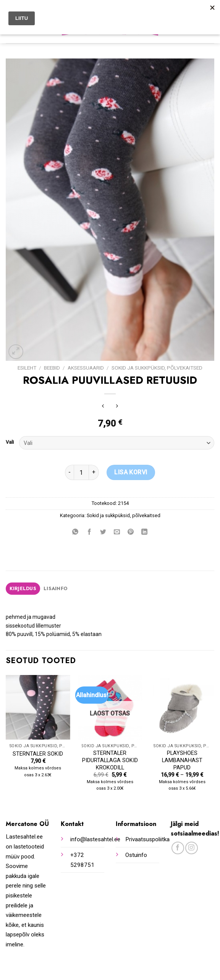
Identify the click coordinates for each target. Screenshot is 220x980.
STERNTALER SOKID (38, 754)
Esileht (27, 368)
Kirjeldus (23, 588)
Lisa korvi (131, 472)
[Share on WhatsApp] (75, 533)
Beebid (52, 368)
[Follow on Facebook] (178, 848)
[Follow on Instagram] (192, 848)
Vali (10, 442)
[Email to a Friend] (117, 533)
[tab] (23, 589)
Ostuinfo (136, 855)
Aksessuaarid (86, 368)
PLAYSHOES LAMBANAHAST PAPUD (182, 760)
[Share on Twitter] (103, 533)
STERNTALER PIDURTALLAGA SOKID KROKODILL (110, 760)
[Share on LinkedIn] (145, 533)
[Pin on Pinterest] (131, 533)
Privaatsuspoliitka (147, 839)
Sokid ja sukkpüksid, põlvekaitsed (157, 368)
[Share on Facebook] (89, 533)
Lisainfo (55, 588)
